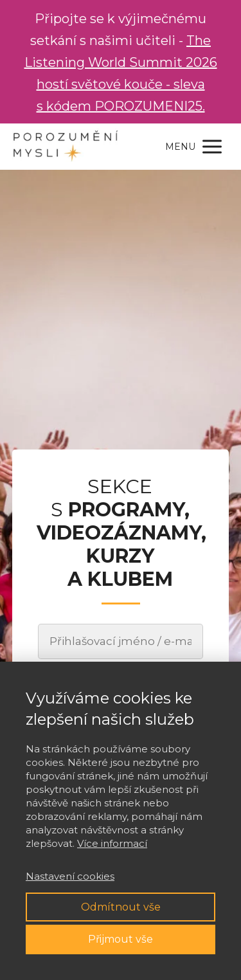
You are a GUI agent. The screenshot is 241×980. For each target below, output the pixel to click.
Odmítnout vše (121, 907)
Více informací (112, 843)
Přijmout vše (121, 939)
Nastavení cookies (70, 876)
